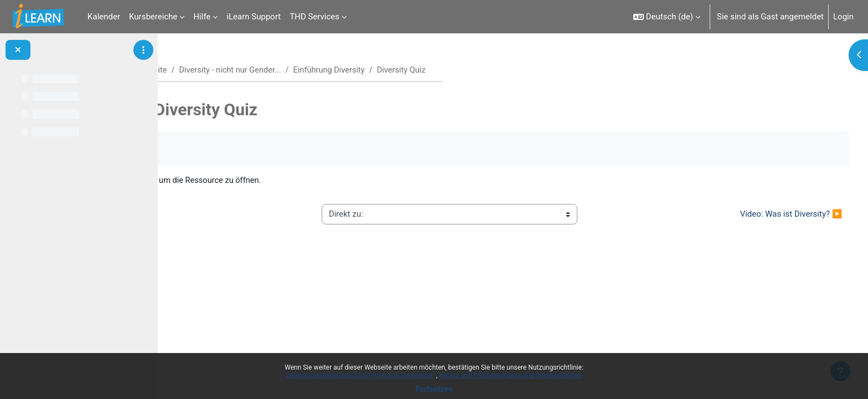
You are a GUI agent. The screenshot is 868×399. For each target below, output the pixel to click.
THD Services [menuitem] (314, 17)
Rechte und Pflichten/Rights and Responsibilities (511, 375)
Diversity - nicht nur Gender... (287, 70)
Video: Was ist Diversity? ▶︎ (770, 215)
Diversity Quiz (262, 181)
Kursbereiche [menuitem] (153, 17)
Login (843, 17)
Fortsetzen (434, 389)
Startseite (205, 70)
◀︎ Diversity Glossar (224, 215)
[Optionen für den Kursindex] (143, 50)
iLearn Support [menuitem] (254, 17)
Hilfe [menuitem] (202, 17)
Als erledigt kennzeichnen (234, 149)
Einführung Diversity (389, 70)
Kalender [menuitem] (104, 17)
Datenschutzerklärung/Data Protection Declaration (361, 375)
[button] (667, 17)
